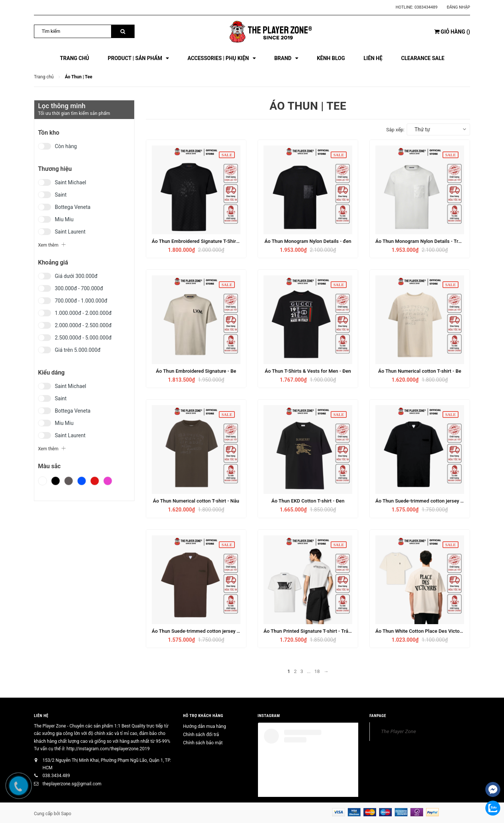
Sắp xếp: (395, 130)
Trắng (42, 481)
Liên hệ (41, 716)
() (452, 32)
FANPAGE (378, 716)
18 (317, 671)
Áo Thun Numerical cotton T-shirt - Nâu (196, 501)
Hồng (108, 481)
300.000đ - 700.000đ (79, 288)
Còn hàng (66, 146)
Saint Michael (70, 182)
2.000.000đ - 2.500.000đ (83, 325)
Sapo (66, 814)
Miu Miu (64, 219)
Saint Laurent (70, 232)
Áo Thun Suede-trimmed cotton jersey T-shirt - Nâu (208, 631)
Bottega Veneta (73, 207)
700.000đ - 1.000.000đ (81, 301)
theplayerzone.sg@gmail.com (72, 784)
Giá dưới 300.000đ (76, 276)
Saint (61, 195)
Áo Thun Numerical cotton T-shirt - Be (420, 371)
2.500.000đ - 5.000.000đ (83, 338)
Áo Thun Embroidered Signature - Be (196, 371)
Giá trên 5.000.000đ (78, 350)
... (309, 671)
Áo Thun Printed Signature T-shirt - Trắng (309, 631)
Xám (69, 481)
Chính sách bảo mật (203, 743)
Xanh (82, 481)
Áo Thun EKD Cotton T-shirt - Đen (308, 501)
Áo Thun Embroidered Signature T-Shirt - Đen (201, 241)
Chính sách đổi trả (201, 735)
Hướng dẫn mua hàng (204, 726)
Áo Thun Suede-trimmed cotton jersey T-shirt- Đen (431, 501)
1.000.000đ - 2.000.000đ (83, 313)
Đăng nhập (459, 7)
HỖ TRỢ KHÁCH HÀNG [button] (203, 716)
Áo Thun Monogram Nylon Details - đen (308, 241)
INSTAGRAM (269, 716)
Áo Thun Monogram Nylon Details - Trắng (421, 241)
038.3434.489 (56, 776)
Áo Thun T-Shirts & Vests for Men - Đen (308, 371)
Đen (56, 481)
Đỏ (95, 481)
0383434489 (426, 7)
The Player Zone (399, 731)
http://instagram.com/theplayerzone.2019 (108, 749)
